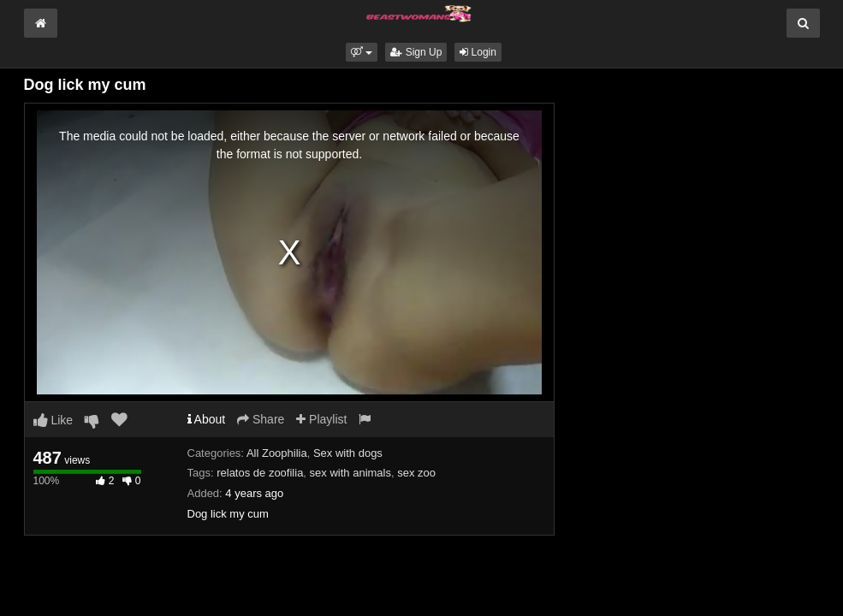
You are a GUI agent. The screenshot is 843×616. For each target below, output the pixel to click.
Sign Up (416, 52)
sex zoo (416, 473)
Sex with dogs (348, 453)
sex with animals (350, 473)
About (207, 419)
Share (261, 419)
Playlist (321, 419)
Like (53, 420)
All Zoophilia (277, 453)
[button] (362, 52)
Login (478, 52)
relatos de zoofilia (260, 473)
